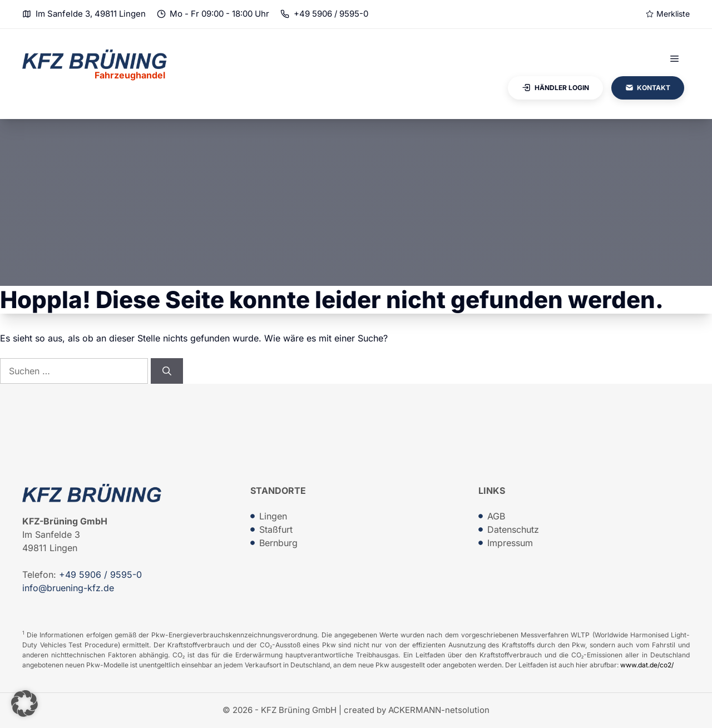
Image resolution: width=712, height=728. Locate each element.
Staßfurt (276, 529)
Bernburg (278, 543)
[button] (24, 704)
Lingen (273, 516)
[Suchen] (167, 371)
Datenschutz (513, 529)
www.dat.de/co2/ (647, 665)
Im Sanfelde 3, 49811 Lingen (91, 14)
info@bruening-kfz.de (68, 588)
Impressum (510, 543)
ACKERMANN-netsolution (439, 710)
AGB (496, 516)
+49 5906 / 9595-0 (331, 14)
